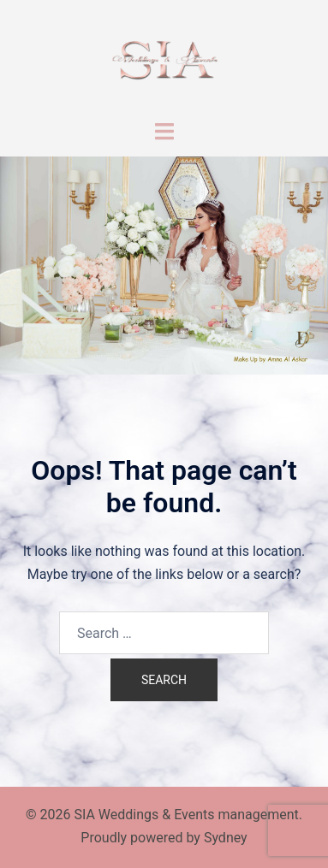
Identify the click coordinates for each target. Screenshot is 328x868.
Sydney (226, 838)
